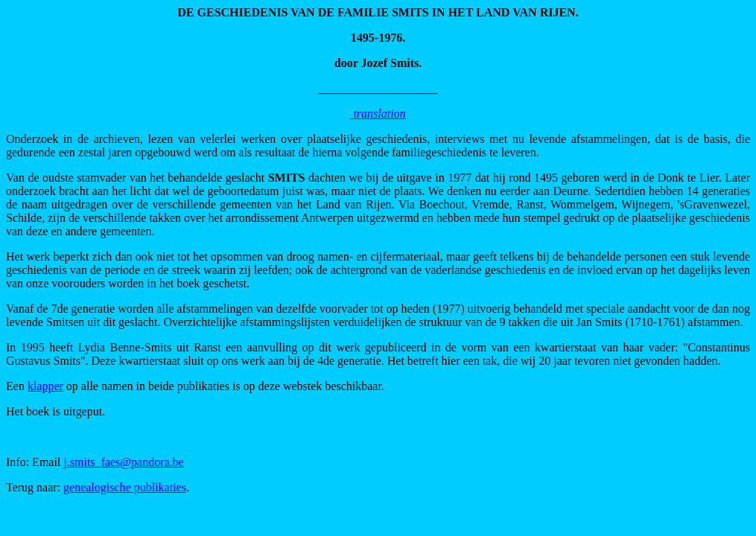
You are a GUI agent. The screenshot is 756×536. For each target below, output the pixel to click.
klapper (45, 386)
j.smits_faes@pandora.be (123, 462)
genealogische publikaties (125, 487)
